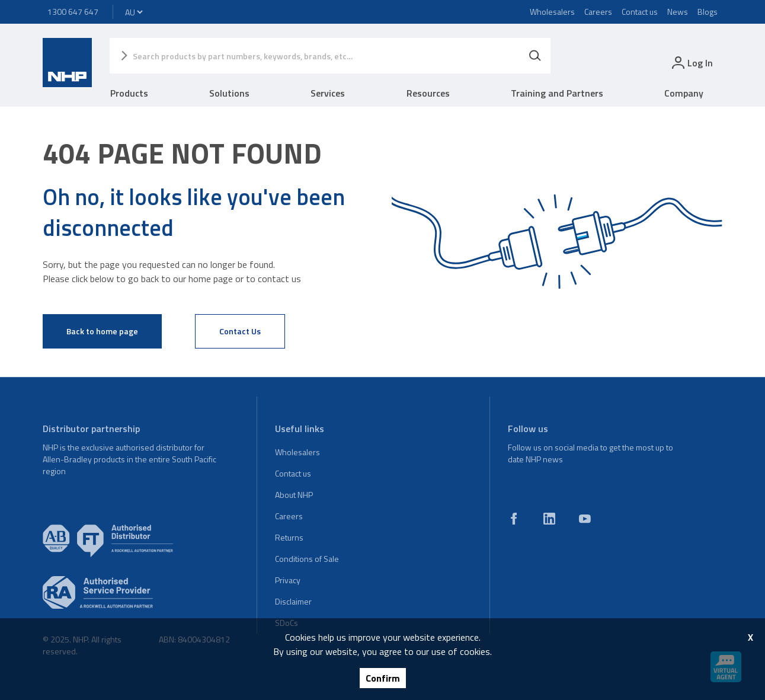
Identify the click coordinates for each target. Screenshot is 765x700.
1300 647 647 (73, 12)
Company (684, 93)
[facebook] (514, 519)
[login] (691, 63)
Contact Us (240, 331)
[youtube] (585, 519)
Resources (428, 93)
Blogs (708, 12)
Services (328, 93)
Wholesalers (552, 12)
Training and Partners (557, 93)
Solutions (229, 93)
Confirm (383, 678)
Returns (289, 537)
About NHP (294, 495)
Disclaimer (293, 601)
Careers (598, 12)
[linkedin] (549, 519)
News (678, 12)
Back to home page (102, 331)
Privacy (288, 580)
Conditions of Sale (307, 559)
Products (129, 93)
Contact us (640, 12)
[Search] (535, 56)
